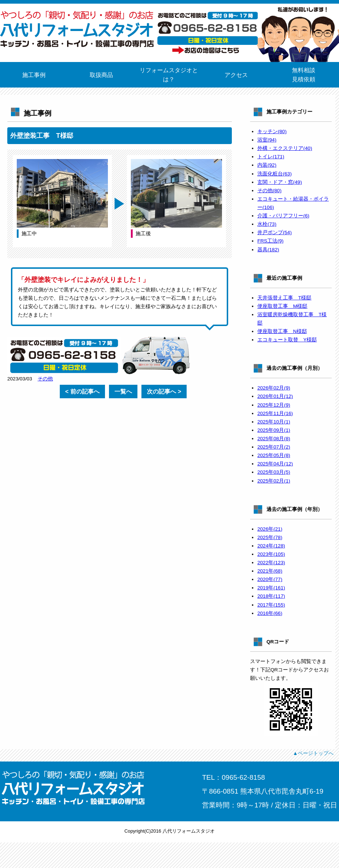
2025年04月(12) (275, 464)
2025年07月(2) (274, 447)
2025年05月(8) (274, 455)
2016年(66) (270, 613)
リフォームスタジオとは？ (169, 75)
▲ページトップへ (313, 753)
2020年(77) (270, 579)
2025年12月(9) (274, 405)
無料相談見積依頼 (304, 75)
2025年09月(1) (274, 430)
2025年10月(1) (274, 422)
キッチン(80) (272, 131)
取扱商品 (101, 75)
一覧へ (123, 392)
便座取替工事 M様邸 (282, 306)
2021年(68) (270, 571)
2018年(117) (271, 596)
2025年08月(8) (274, 439)
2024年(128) (271, 546)
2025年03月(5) (274, 472)
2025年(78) (270, 537)
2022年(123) (271, 563)
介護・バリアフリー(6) (283, 216)
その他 (45, 379)
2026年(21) (270, 529)
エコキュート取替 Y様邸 (287, 340)
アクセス (236, 75)
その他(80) (269, 191)
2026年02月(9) (274, 388)
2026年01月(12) (275, 396)
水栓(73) (267, 224)
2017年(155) (271, 605)
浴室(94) (267, 140)
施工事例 (34, 75)
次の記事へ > (164, 392)
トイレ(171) (271, 157)
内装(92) (267, 165)
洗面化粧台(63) (274, 174)
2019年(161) (271, 588)
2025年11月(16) (275, 413)
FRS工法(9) (270, 241)
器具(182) (268, 250)
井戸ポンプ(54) (274, 232)
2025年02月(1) (274, 481)
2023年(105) (271, 554)
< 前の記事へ (82, 392)
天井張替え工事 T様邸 (284, 298)
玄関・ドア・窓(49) (280, 182)
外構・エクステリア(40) (285, 148)
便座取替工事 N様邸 (282, 331)
